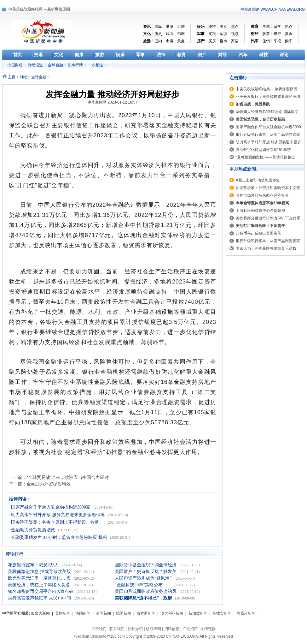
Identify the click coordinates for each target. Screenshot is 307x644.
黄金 (289, 34)
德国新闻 (124, 613)
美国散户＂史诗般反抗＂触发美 (146, 572)
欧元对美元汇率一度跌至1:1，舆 (40, 578)
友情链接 (208, 629)
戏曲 (170, 34)
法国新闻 (83, 613)
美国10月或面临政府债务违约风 (146, 591)
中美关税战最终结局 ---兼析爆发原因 (39, 9)
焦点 (235, 27)
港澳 (170, 27)
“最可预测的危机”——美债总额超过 (265, 157)
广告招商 (190, 629)
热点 (289, 27)
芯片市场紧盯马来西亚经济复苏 (262, 195)
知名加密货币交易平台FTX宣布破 (41, 591)
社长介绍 (135, 629)
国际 (158, 27)
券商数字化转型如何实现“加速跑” (264, 150)
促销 (266, 41)
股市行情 (76, 65)
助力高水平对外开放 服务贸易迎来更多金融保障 (58, 515)
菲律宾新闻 (222, 613)
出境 (170, 41)
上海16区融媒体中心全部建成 (261, 211)
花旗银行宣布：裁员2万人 (34, 565)
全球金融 (56, 65)
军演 (223, 34)
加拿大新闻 (40, 613)
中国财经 (16, 65)
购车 (289, 41)
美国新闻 (63, 613)
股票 (266, 34)
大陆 (181, 27)
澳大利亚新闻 (172, 613)
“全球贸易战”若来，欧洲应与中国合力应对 (68, 477)
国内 (158, 41)
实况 (212, 34)
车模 (277, 41)
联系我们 (117, 629)
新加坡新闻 (198, 613)
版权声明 (153, 629)
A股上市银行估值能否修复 (258, 180)
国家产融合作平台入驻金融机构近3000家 (51, 507)
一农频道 (96, 65)
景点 (181, 41)
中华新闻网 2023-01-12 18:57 (113, 102)
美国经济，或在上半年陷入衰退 (39, 585)
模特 (212, 27)
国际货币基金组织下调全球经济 (146, 565)
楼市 (223, 41)
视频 (235, 34)
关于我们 (99, 629)
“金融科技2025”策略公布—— (144, 585)
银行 (277, 34)
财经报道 (36, 65)
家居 (235, 41)
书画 (181, 34)
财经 (23, 77)
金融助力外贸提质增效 (49, 484)
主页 (12, 77)
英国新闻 (103, 613)
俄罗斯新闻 (146, 613)
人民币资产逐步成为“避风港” (144, 578)
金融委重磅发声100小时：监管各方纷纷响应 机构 (60, 537)
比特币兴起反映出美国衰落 (258, 233)
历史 (158, 34)
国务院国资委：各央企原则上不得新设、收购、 (58, 522)
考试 (266, 27)
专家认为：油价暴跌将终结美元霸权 (266, 248)
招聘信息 (172, 629)
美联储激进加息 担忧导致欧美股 (40, 572)
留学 (277, 27)
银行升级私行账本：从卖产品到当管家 (268, 134)
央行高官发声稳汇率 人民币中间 (40, 598)
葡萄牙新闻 (246, 613)
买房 (212, 41)
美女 (223, 27)
